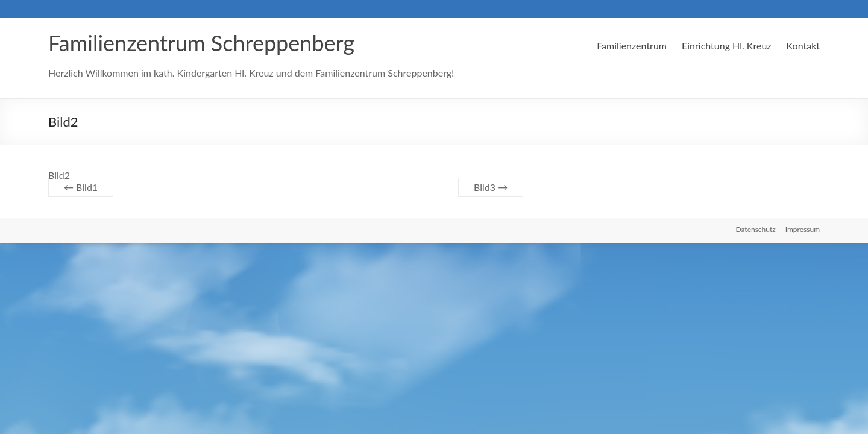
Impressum (803, 229)
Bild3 (491, 187)
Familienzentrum (632, 46)
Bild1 (81, 187)
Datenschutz (756, 229)
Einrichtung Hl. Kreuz (727, 46)
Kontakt (803, 46)
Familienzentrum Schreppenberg (201, 43)
